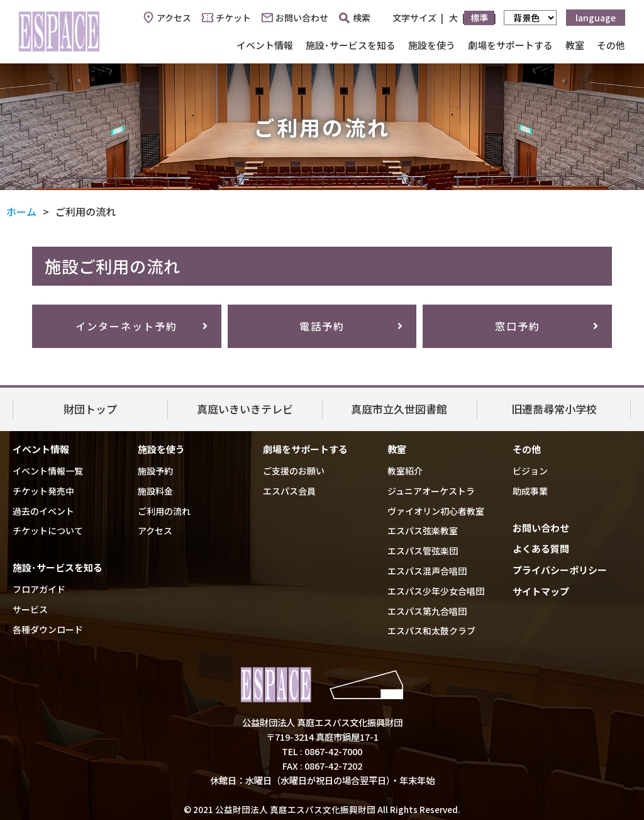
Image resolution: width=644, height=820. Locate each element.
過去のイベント (43, 511)
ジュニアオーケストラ (431, 491)
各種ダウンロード (48, 629)
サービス (30, 609)
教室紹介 (405, 471)
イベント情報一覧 (48, 471)
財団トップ (90, 409)
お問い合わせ (302, 18)
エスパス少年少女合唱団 (436, 591)
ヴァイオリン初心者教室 (436, 511)
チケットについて (48, 531)
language (596, 18)
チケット (233, 18)
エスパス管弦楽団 (423, 551)
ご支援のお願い (294, 471)
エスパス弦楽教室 (423, 531)
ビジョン (530, 471)
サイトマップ (541, 591)
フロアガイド (39, 589)
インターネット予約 (126, 326)
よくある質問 (541, 548)
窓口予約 (518, 326)
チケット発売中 (43, 491)
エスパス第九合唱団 (427, 611)
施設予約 (155, 471)
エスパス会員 (289, 491)
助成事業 (530, 491)
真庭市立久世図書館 (399, 409)
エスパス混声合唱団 (427, 571)
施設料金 (155, 491)
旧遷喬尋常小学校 (554, 409)
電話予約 (322, 326)
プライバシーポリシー (560, 570)
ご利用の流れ (164, 511)
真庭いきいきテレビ (245, 409)
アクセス (174, 18)
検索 (355, 18)
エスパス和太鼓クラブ (431, 631)
